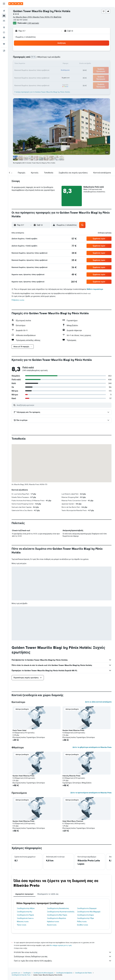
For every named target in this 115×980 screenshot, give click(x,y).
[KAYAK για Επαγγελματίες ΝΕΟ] (4, 37)
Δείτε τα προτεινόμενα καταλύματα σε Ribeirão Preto (91, 793)
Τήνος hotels (22, 925)
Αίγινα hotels (52, 925)
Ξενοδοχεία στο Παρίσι (25, 915)
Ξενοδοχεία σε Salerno (25, 918)
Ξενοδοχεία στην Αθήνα (26, 908)
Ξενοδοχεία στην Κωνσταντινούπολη (61, 912)
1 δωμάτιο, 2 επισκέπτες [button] (25, 37)
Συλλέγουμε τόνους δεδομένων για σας (63, 956)
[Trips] (4, 44)
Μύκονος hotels (23, 922)
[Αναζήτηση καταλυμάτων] (4, 16)
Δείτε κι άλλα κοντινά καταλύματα (98, 702)
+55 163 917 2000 (20, 20)
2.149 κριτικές (33, 23)
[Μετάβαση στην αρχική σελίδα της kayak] (16, 4)
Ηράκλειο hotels (53, 922)
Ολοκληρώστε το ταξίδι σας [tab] (48, 894)
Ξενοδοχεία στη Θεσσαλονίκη (58, 908)
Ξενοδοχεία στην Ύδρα (85, 918)
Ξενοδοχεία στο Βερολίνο (57, 918)
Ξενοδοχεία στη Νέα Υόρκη (57, 915)
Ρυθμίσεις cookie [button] (18, 300)
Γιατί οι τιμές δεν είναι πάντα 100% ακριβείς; (63, 961)
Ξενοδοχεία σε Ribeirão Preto (21, 975)
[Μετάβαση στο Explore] (4, 27)
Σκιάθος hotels (82, 925)
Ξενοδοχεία (27, 973)
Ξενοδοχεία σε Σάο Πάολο (83, 973)
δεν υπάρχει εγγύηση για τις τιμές (61, 945)
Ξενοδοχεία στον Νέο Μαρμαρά (89, 912)
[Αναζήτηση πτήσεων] (4, 11)
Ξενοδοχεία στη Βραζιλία (64, 973)
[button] (4, 4)
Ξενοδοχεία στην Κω (25, 912)
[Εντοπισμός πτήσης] (4, 32)
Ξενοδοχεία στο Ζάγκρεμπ (87, 908)
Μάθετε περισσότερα (95, 289)
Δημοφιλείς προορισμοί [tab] (24, 894)
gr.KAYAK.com (16, 973)
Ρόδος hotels (82, 922)
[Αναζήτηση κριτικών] (63, 405)
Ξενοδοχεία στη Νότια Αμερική (43, 973)
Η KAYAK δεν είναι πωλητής (63, 952)
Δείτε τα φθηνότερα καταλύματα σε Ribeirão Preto (92, 747)
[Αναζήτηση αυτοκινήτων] (4, 21)
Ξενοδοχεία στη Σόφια (85, 915)
